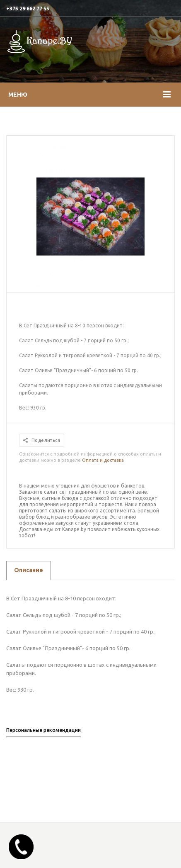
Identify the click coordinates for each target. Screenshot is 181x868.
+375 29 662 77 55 (28, 8)
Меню (18, 95)
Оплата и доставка (103, 460)
